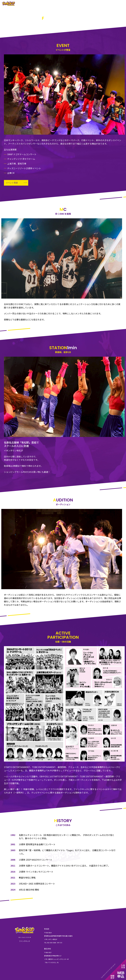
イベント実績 (12, 183)
